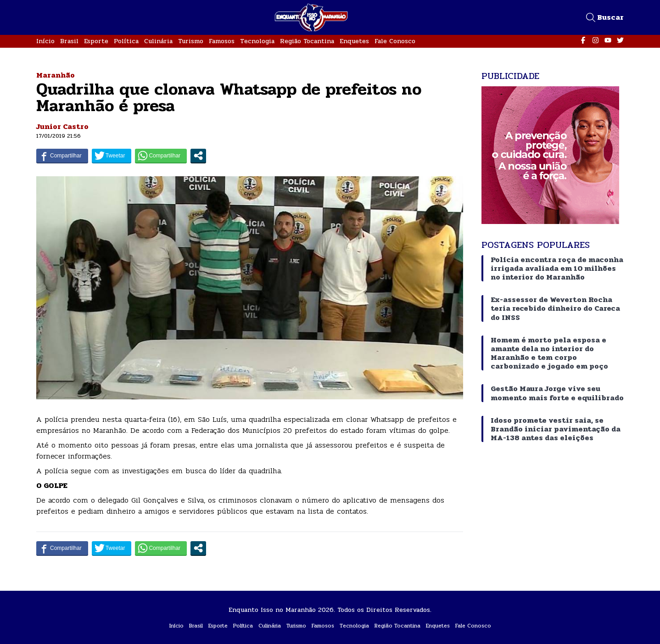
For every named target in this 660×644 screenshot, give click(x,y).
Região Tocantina (307, 41)
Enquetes (354, 41)
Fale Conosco (395, 41)
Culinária (158, 41)
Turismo (191, 41)
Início (45, 41)
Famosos (222, 41)
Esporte (96, 41)
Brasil (69, 41)
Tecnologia (257, 41)
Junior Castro (62, 126)
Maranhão (56, 75)
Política (126, 41)
